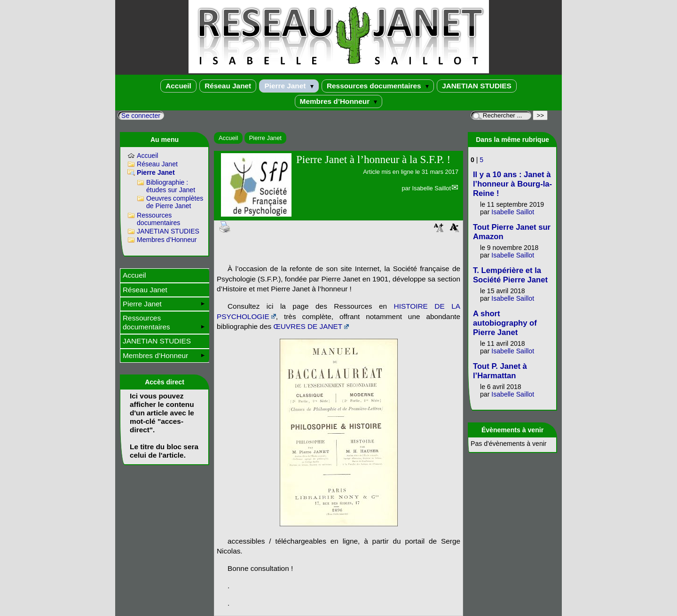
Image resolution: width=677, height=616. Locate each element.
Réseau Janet (228, 86)
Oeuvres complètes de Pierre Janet (175, 202)
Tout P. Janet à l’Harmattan (500, 371)
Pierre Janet (289, 86)
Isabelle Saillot (431, 188)
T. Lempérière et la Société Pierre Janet (510, 275)
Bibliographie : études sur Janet (171, 186)
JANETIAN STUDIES (477, 86)
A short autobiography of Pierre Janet (505, 323)
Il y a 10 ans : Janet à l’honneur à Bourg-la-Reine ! (512, 184)
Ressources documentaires (378, 86)
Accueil (178, 86)
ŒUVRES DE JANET (308, 326)
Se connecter (141, 116)
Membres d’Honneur (339, 101)
